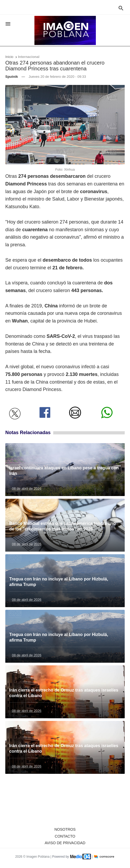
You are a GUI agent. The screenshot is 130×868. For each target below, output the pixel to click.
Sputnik (12, 77)
